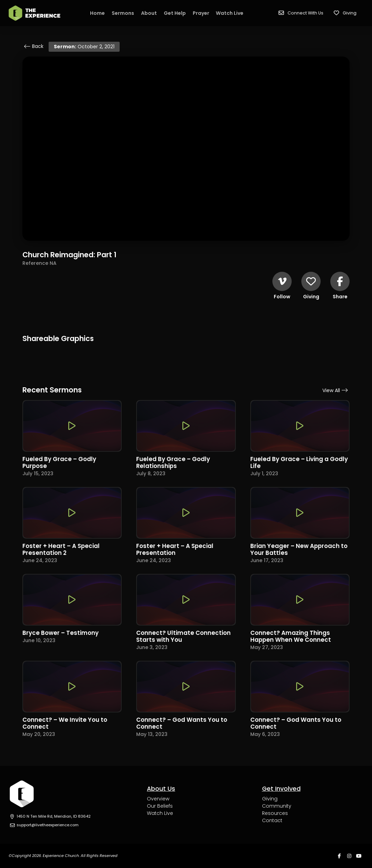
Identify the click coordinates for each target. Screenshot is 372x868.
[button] (301, 13)
